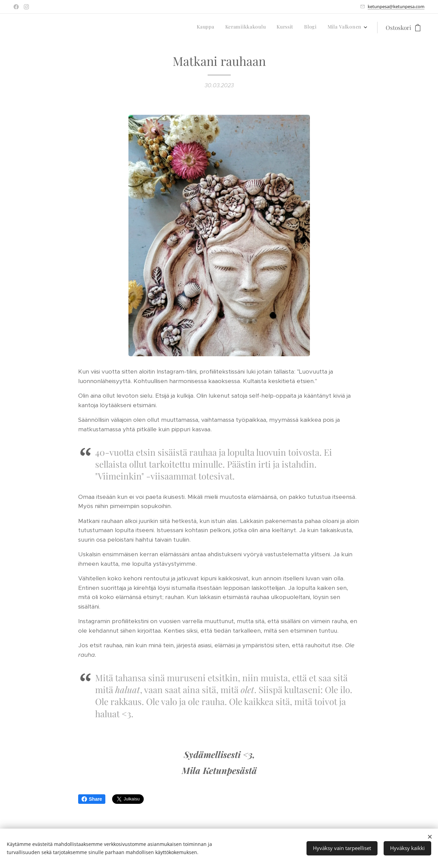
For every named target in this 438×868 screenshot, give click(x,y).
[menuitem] (320, 28)
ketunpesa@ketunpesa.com (396, 6)
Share (92, 799)
